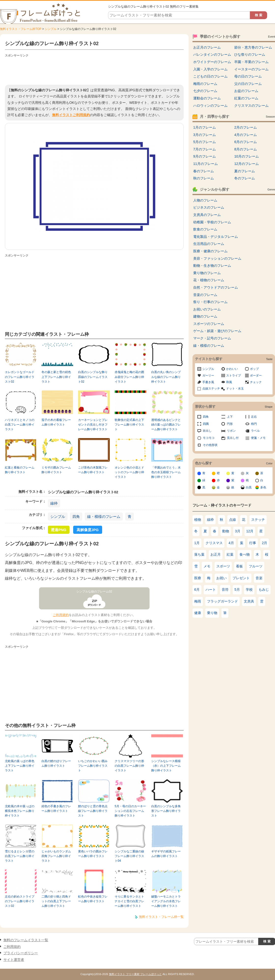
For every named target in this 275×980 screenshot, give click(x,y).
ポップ (254, 369)
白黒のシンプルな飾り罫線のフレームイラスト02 (93, 377)
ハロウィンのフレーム (210, 106)
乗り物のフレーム (207, 273)
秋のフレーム (204, 178)
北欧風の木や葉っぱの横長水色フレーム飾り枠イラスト (20, 811)
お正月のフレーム (207, 47)
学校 (249, 590)
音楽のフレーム (205, 295)
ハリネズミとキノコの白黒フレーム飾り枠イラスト (20, 425)
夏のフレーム (245, 171)
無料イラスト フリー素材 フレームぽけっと (135, 974)
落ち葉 (199, 554)
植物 (198, 520)
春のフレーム (204, 171)
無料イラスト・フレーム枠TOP (21, 29)
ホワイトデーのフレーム (212, 62)
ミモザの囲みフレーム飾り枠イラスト (56, 470)
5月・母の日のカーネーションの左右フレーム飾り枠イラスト (130, 811)
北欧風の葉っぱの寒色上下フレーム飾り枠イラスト (20, 766)
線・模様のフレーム (104, 517)
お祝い (221, 578)
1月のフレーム (205, 127)
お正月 (216, 554)
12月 (250, 531)
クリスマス (214, 543)
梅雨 (198, 601)
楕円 (254, 424)
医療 (198, 578)
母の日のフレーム (248, 76)
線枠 (54, 503)
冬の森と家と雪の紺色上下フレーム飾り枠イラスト (56, 377)
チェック (256, 382)
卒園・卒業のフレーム (251, 62)
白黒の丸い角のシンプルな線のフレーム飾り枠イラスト (166, 377)
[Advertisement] (94, 70)
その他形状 (210, 445)
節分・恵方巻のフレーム (253, 47)
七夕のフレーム (205, 91)
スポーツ (223, 566)
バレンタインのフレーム (212, 54)
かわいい (232, 369)
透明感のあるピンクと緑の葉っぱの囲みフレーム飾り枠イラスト (166, 425)
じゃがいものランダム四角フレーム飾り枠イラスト (56, 856)
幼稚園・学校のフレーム (212, 222)
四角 (76, 517)
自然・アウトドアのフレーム (216, 287)
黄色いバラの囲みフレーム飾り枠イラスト (93, 854)
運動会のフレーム (207, 98)
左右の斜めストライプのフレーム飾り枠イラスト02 (20, 901)
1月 (197, 543)
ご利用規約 (61, 615)
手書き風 (208, 382)
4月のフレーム (246, 135)
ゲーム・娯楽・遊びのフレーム (217, 331)
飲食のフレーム (205, 229)
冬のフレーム (245, 178)
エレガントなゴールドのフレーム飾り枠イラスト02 (20, 377)
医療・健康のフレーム (210, 251)
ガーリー (208, 376)
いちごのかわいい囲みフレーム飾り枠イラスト (93, 766)
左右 (254, 417)
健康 (198, 613)
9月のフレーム (205, 156)
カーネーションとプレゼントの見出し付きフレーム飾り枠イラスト (93, 425)
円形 (230, 424)
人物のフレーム (205, 200)
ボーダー (256, 376)
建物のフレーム (205, 316)
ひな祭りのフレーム (250, 54)
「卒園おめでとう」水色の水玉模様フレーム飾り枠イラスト (166, 472)
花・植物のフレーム (209, 280)
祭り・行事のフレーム (210, 302)
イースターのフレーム (251, 69)
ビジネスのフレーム (209, 207)
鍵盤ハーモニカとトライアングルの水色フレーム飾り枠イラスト (166, 901)
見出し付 (233, 438)
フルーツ (256, 566)
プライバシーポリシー (21, 953)
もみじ (264, 590)
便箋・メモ (258, 438)
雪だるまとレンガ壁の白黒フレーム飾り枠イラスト (20, 856)
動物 (226, 531)
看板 (239, 566)
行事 (253, 543)
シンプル (51, 29)
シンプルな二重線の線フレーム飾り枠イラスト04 (129, 856)
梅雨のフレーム (205, 84)
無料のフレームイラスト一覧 (26, 940)
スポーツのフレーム (209, 324)
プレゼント (241, 578)
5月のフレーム (205, 142)
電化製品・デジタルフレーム (216, 237)
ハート (211, 590)
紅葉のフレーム (246, 98)
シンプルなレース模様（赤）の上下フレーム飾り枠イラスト (166, 766)
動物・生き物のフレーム (212, 266)
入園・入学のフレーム (210, 69)
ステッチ (258, 520)
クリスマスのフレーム (251, 106)
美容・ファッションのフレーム (217, 258)
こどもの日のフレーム (210, 76)
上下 (230, 417)
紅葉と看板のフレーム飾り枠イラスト (20, 470)
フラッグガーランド (222, 601)
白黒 (249, 487)
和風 (229, 382)
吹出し (207, 431)
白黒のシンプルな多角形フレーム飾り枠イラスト (166, 811)
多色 (263, 487)
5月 (237, 590)
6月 (197, 590)
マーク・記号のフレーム (212, 338)
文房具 (249, 601)
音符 (225, 590)
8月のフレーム (246, 149)
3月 (238, 531)
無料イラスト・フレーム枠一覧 (161, 917)
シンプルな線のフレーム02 (94, 591)
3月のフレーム (205, 135)
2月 (265, 543)
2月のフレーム (246, 127)
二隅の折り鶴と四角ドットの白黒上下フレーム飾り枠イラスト (56, 901)
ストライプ (234, 376)
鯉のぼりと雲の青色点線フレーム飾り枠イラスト (93, 811)
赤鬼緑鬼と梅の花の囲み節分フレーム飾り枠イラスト (129, 377)
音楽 (259, 578)
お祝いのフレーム (207, 309)
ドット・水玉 (235, 389)
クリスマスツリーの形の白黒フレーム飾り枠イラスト (129, 766)
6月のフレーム (246, 142)
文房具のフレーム (207, 215)
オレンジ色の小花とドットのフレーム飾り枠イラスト (129, 472)
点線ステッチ (211, 389)
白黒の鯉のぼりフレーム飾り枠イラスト (56, 763)
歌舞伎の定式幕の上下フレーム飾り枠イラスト (129, 425)
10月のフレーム (247, 156)
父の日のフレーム (248, 84)
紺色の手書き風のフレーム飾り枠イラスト (56, 809)
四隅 (206, 424)
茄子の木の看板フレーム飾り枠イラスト (56, 422)
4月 (231, 543)
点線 (233, 520)
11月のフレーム (206, 164)
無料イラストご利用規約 (71, 115)
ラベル (255, 431)
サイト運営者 (14, 960)
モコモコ (209, 438)
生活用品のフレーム (209, 244)
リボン (231, 431)
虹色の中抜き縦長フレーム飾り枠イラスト (93, 899)
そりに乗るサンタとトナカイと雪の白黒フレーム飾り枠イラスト (129, 901)
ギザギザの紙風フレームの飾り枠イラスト (166, 854)
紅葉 (230, 554)
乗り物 (212, 613)
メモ (207, 566)
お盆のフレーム (246, 91)
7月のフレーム (205, 149)
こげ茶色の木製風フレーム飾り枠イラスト (93, 470)
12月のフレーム (247, 164)
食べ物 (245, 554)
